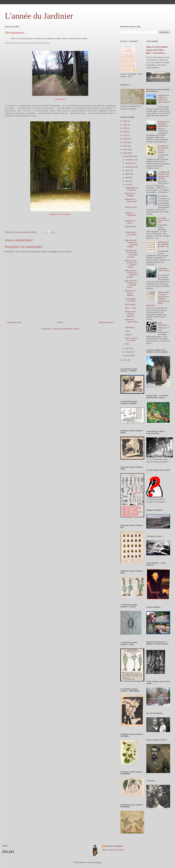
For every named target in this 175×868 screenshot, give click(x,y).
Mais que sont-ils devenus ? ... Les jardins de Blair (131, 244)
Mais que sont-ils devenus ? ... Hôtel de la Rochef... (131, 274)
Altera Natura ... (131, 305)
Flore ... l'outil (130, 308)
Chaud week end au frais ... (131, 234)
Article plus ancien (106, 322)
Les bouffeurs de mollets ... (131, 300)
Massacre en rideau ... (130, 222)
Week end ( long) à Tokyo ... (131, 322)
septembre (130, 167)
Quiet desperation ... (164, 324)
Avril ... (128, 344)
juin (127, 178)
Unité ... (128, 331)
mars (128, 348)
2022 (126, 121)
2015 (126, 142)
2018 (126, 132)
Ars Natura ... (163, 196)
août (127, 170)
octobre (129, 163)
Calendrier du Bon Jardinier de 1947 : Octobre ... (163, 149)
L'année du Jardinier (39, 16)
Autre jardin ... (131, 328)
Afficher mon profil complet (113, 850)
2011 (126, 360)
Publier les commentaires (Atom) (66, 329)
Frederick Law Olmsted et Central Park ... (164, 124)
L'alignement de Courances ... (131, 189)
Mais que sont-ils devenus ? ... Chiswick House (131, 284)
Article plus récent (14, 322)
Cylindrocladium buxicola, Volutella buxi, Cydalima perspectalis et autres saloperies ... (158, 299)
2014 (126, 146)
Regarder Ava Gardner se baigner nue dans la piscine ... (164, 100)
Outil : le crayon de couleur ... (131, 339)
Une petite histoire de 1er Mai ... (164, 220)
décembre (130, 156)
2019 (126, 128)
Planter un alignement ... (130, 215)
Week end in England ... (130, 195)
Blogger (98, 862)
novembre (130, 160)
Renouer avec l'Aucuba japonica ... (131, 314)
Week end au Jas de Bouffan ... (130, 293)
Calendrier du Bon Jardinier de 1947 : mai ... (163, 245)
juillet (128, 174)
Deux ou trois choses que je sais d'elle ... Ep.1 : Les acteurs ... (157, 50)
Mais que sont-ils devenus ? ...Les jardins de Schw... (131, 254)
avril (127, 185)
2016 (126, 139)
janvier (128, 355)
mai (127, 181)
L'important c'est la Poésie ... (164, 270)
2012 (126, 153)
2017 (126, 135)
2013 (126, 149)
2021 (126, 125)
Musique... (129, 335)
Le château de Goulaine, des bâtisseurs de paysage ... (164, 175)
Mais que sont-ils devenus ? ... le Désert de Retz (131, 264)
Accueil (60, 322)
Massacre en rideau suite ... (131, 201)
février (128, 352)
